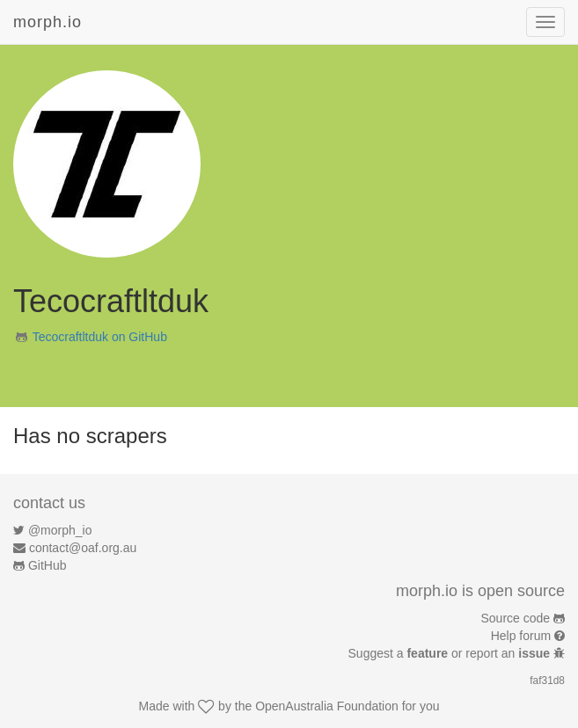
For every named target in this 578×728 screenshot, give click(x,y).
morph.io (48, 22)
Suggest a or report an (451, 653)
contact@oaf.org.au (83, 548)
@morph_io (60, 530)
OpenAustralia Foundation (327, 706)
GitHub (48, 565)
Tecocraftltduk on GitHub (100, 337)
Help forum (521, 636)
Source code (516, 618)
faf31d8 (547, 681)
